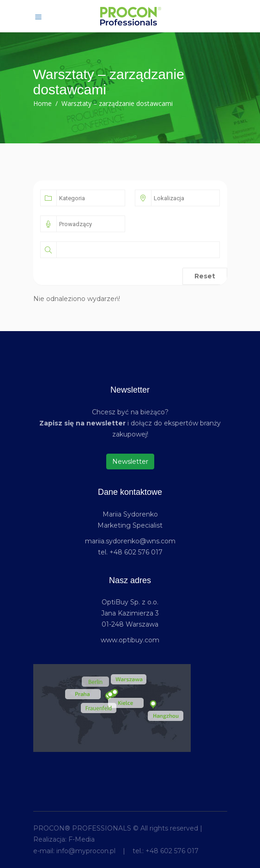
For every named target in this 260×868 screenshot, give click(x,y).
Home (42, 103)
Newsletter (130, 462)
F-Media (82, 839)
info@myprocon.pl (86, 851)
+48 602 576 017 (172, 851)
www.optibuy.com (130, 640)
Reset (205, 276)
